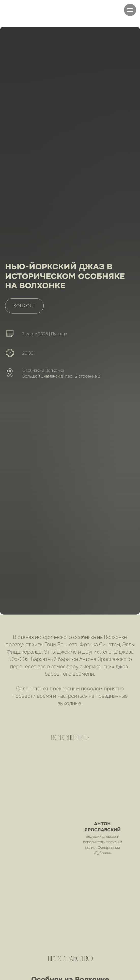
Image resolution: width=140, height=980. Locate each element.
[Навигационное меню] (130, 10)
